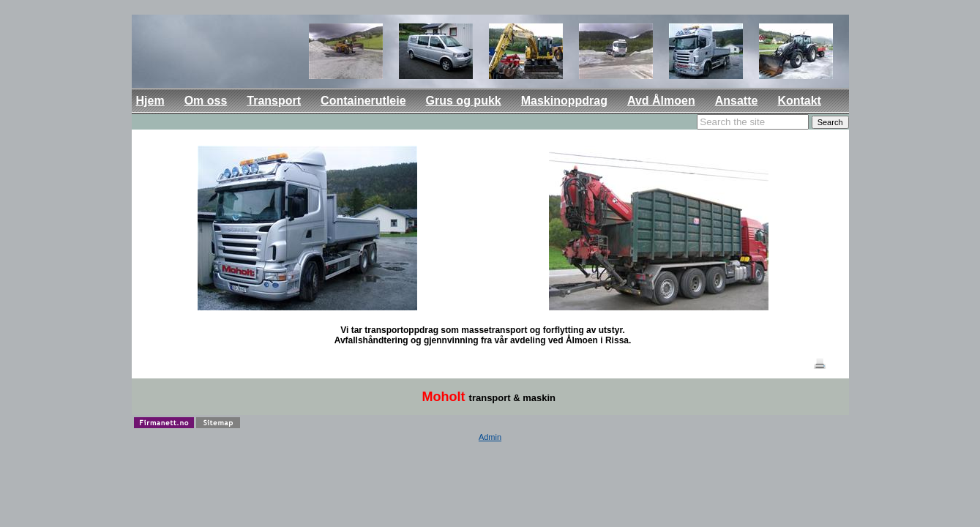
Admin (490, 437)
